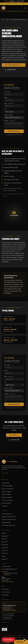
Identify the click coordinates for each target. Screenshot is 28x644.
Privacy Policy (5, 589)
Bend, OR (4, 533)
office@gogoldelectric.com (9, 569)
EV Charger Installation (7, 486)
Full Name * (8, 92)
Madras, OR (5, 542)
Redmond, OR (5, 536)
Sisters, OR (4, 539)
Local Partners (5, 595)
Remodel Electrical (6, 503)
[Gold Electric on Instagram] (7, 473)
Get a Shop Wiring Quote (14, 65)
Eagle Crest (5, 559)
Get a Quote (14, 435)
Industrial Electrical (6, 522)
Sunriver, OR (5, 548)
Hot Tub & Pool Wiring (7, 500)
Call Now (7, 642)
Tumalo (4, 556)
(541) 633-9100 (10, 70)
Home (3, 20)
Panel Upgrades (6, 483)
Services (8, 20)
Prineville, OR (5, 545)
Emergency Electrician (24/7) (9, 517)
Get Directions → (7, 575)
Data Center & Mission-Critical (9, 520)
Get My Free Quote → (14, 131)
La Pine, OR (5, 550)
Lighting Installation (6, 494)
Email (9, 103)
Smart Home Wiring (6, 492)
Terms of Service (6, 592)
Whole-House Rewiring (7, 489)
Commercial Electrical (7, 514)
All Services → (5, 506)
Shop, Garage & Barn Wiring (9, 525)
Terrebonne (5, 553)
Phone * (6, 98)
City (5, 109)
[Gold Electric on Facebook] (3, 473)
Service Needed (9, 115)
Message (10, 121)
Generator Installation (7, 497)
